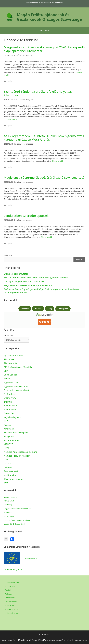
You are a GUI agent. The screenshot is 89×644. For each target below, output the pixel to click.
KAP (6, 421)
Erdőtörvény (10, 398)
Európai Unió (10, 406)
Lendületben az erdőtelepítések (26, 216)
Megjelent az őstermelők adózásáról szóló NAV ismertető (44, 178)
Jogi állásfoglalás (12, 417)
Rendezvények (11, 471)
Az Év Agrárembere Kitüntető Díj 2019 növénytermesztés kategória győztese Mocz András (44, 138)
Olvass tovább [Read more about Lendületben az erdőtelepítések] (47, 237)
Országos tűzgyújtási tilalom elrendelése (24, 281)
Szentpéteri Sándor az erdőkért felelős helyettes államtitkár (38, 93)
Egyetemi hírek (11, 382)
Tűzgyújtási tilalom (13, 479)
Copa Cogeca (11, 375)
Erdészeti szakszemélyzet (16, 390)
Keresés (8, 255)
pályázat (8, 467)
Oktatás (8, 463)
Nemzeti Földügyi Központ (17, 456)
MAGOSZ (8, 444)
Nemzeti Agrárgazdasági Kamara (20, 452)
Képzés (7, 425)
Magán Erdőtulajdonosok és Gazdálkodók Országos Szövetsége (49, 17)
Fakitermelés (10, 409)
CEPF (6, 371)
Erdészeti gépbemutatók (16, 274)
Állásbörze (9, 359)
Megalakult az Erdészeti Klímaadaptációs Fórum (28, 285)
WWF (6, 483)
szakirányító (10, 475)
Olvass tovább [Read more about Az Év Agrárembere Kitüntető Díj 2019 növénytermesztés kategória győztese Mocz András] (58, 161)
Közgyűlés (9, 436)
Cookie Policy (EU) (13, 569)
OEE (6, 460)
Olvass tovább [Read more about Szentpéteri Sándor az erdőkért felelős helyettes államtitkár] (11, 119)
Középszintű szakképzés (16, 433)
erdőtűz (8, 402)
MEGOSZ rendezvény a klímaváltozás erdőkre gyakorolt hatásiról (36, 278)
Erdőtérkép (9, 394)
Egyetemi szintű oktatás (16, 386)
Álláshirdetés (10, 363)
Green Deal (9, 413)
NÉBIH (7, 448)
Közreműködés (11, 440)
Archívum (9, 335)
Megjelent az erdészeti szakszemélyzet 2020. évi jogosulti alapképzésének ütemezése (44, 49)
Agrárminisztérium (13, 355)
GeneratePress (80, 640)
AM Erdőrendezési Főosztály (18, 367)
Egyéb (7, 379)
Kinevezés (9, 429)
